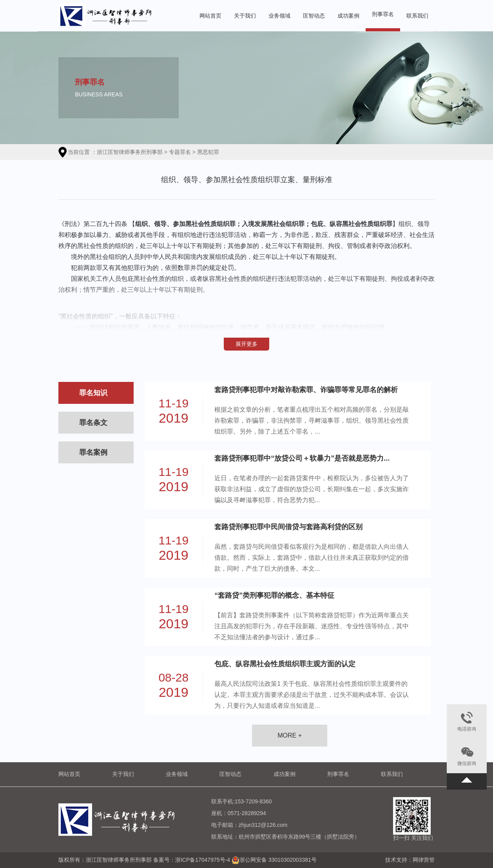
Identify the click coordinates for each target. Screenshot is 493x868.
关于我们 (245, 16)
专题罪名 (180, 152)
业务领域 (279, 16)
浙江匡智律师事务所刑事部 (130, 152)
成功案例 (348, 16)
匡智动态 (314, 16)
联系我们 (417, 16)
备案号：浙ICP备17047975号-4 (192, 859)
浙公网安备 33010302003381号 (278, 859)
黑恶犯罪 (208, 152)
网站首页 (210, 16)
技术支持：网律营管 (410, 860)
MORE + (290, 735)
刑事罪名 (383, 14)
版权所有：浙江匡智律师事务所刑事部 (106, 859)
